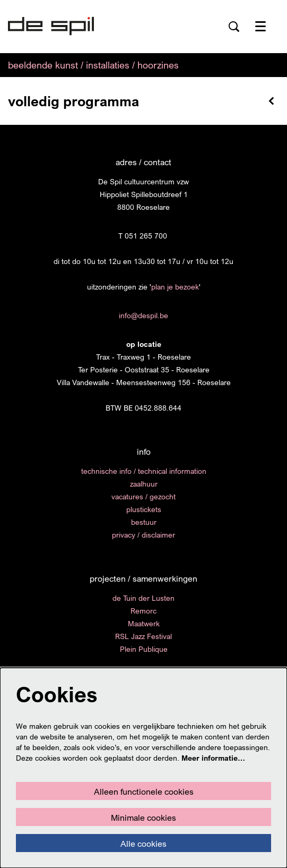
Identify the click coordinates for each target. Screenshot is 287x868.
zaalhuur (144, 484)
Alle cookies (144, 844)
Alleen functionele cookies (144, 792)
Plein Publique (144, 649)
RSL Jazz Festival (144, 636)
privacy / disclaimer (144, 535)
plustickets (144, 509)
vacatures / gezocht (144, 496)
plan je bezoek (175, 287)
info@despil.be (144, 315)
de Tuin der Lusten (144, 598)
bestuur (144, 522)
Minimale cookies (144, 818)
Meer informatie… (213, 758)
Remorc (144, 611)
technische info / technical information (144, 471)
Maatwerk (144, 623)
